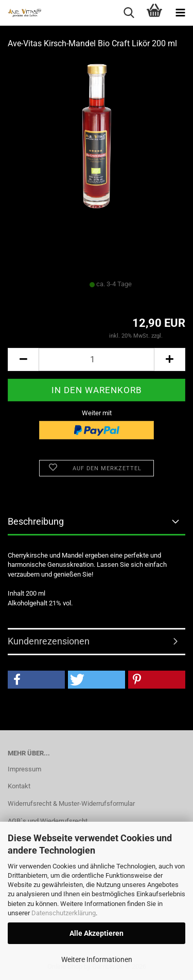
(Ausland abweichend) (118, 294)
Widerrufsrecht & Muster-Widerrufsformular (71, 803)
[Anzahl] (97, 359)
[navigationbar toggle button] (180, 13)
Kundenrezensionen (49, 641)
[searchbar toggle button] (129, 13)
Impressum (24, 769)
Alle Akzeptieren (97, 933)
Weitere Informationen (97, 959)
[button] (23, 359)
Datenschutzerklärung (64, 913)
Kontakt (19, 786)
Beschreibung (36, 521)
